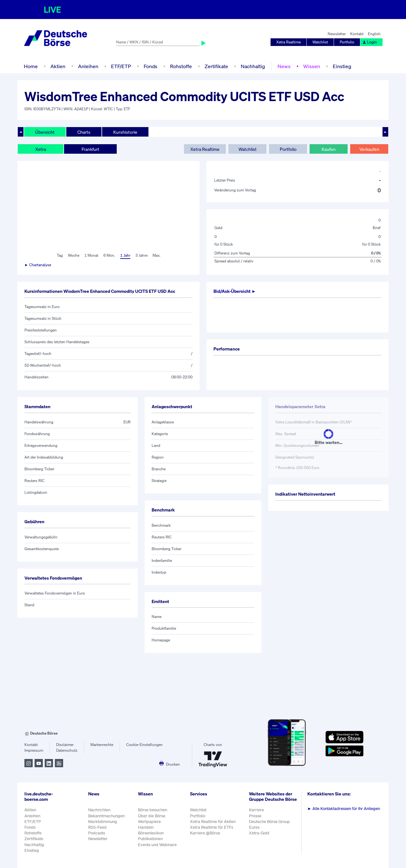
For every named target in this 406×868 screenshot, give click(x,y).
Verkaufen (369, 149)
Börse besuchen (153, 810)
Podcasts (97, 833)
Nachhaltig (253, 66)
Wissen (312, 66)
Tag (60, 255)
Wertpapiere (149, 822)
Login (370, 42)
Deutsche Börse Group (269, 822)
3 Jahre (141, 255)
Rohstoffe (181, 66)
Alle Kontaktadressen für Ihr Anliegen (344, 809)
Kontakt (357, 34)
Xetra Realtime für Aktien (213, 822)
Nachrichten (99, 810)
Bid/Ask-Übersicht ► (235, 291)
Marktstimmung (103, 822)
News (284, 66)
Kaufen (329, 149)
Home (31, 66)
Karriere (256, 810)
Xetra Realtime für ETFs (212, 827)
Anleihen (88, 66)
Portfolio (347, 42)
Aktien (58, 66)
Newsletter (337, 34)
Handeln (146, 827)
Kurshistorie (125, 132)
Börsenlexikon (151, 833)
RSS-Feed (97, 827)
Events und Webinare (157, 845)
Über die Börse (152, 816)
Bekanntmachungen (106, 816)
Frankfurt (90, 149)
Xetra (41, 149)
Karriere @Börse (205, 833)
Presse (255, 816)
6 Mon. (109, 255)
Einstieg (342, 66)
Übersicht (45, 132)
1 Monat (91, 255)
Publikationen (150, 839)
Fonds (151, 66)
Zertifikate (216, 66)
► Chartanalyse (38, 265)
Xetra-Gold (259, 833)
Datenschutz (67, 750)
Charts (84, 132)
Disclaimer (65, 745)
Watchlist (320, 42)
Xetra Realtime (288, 42)
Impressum (34, 750)
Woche (74, 255)
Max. (157, 255)
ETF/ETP (121, 66)
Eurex (254, 827)
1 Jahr (125, 255)
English (374, 34)
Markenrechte (102, 745)
